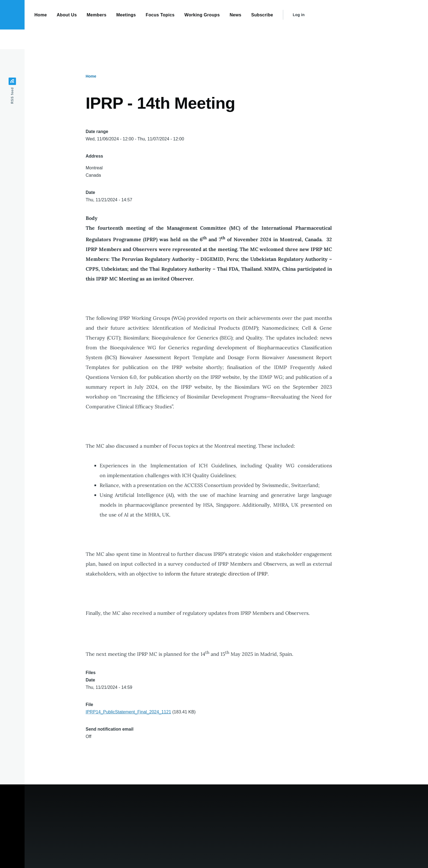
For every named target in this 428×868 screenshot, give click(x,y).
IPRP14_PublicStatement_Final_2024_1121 (128, 712)
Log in (299, 15)
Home (91, 76)
